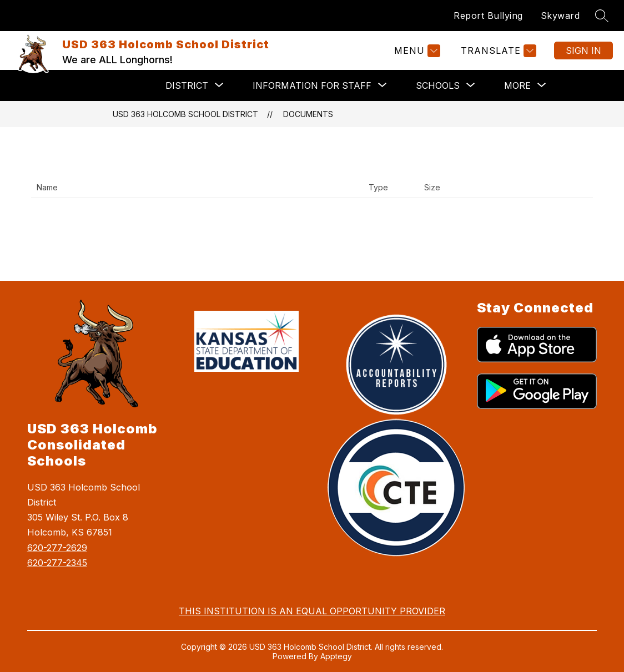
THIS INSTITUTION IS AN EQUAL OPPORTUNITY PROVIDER (312, 611)
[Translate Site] (497, 51)
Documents (308, 114)
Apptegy (336, 656)
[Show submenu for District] (187, 85)
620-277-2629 (57, 548)
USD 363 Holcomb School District (185, 114)
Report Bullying (488, 16)
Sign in (583, 50)
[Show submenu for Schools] (438, 85)
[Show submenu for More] (517, 85)
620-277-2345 (57, 563)
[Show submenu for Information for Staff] (312, 85)
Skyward (560, 16)
